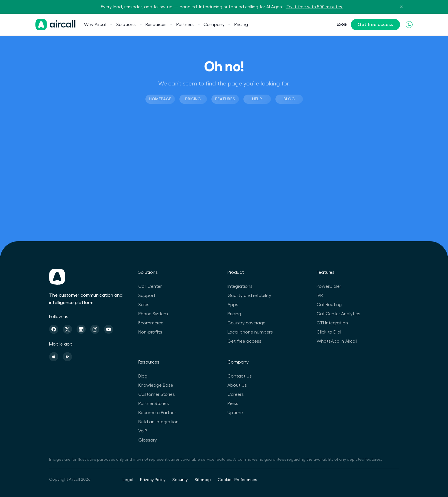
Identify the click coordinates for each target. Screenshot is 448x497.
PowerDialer (329, 286)
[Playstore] (67, 357)
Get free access (375, 25)
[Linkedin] (81, 329)
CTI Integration (332, 323)
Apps (233, 305)
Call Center (150, 286)
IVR (320, 296)
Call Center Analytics (338, 314)
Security (180, 480)
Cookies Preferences (237, 480)
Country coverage (246, 323)
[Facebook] (54, 329)
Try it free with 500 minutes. (315, 7)
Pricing (241, 25)
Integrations (240, 286)
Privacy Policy (153, 480)
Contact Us (240, 376)
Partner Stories (154, 404)
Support (147, 296)
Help (257, 99)
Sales (144, 305)
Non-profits (150, 332)
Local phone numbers (250, 332)
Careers (236, 394)
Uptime (235, 413)
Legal (128, 480)
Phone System (153, 314)
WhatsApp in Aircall (337, 341)
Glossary (148, 440)
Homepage (160, 99)
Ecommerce (151, 323)
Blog (289, 99)
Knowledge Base (156, 385)
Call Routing (329, 305)
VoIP (143, 431)
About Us (237, 385)
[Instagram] (95, 329)
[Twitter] (67, 329)
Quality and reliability (249, 296)
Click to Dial (329, 332)
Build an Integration (158, 422)
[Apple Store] (54, 357)
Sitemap (203, 480)
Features (225, 99)
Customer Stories (157, 394)
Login (342, 25)
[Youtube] (109, 329)
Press (233, 404)
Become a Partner (157, 413)
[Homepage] (55, 25)
